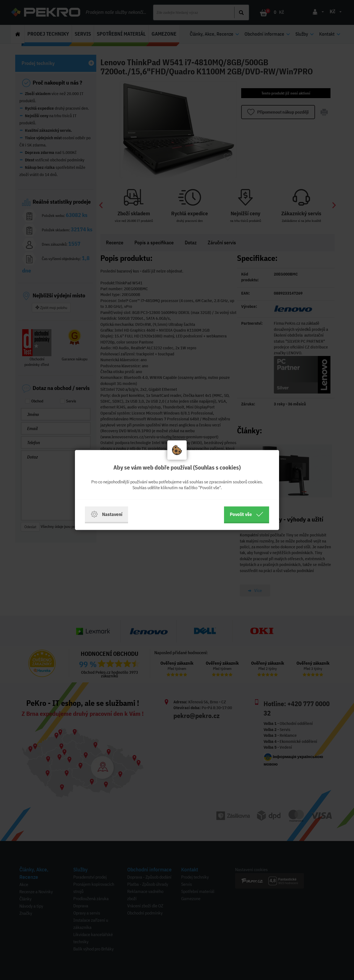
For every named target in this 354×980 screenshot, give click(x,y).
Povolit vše (247, 514)
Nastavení (106, 514)
